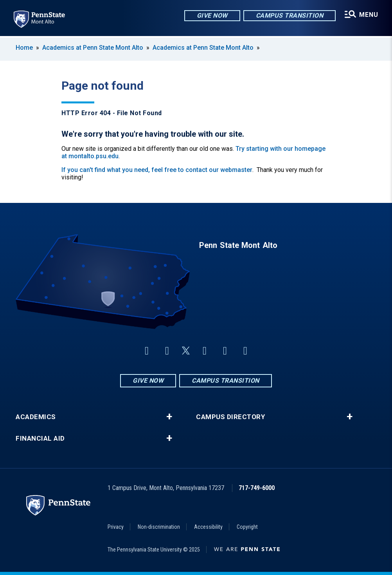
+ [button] (169, 417)
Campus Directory (230, 417)
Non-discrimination (159, 527)
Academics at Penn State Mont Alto (93, 48)
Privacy (116, 527)
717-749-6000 (257, 488)
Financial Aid (40, 438)
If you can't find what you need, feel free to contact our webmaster (157, 170)
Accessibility (208, 527)
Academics (36, 417)
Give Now (212, 15)
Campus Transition (289, 15)
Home (24, 48)
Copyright (247, 527)
